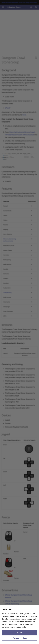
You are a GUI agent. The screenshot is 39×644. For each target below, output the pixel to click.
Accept (19, 632)
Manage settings (20, 638)
